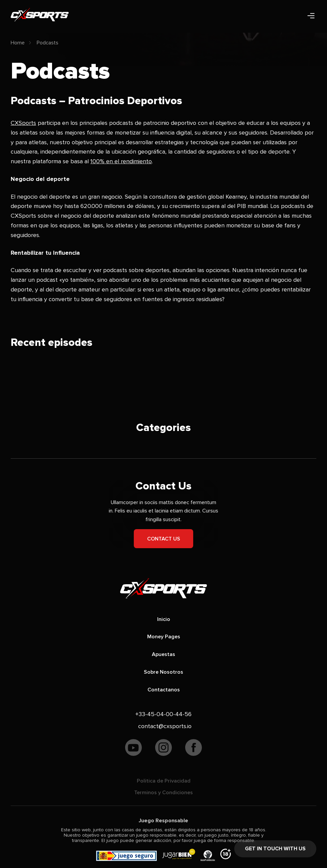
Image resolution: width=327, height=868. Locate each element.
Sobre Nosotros (163, 672)
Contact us (164, 539)
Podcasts (48, 43)
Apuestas (163, 654)
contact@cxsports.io (165, 726)
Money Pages (164, 637)
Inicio (164, 619)
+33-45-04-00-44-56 (163, 714)
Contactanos (164, 690)
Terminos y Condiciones (163, 793)
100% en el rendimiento (121, 161)
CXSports (23, 123)
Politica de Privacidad (164, 781)
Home (18, 43)
